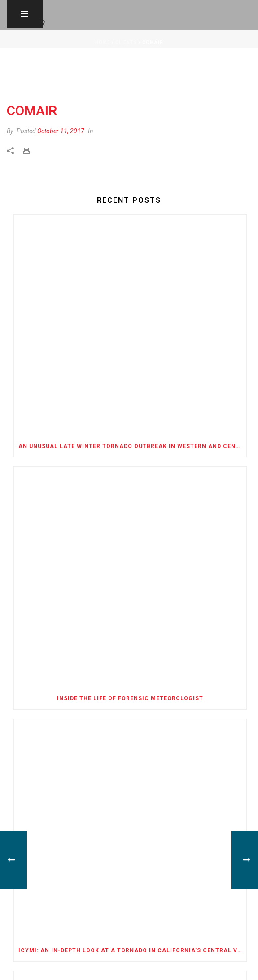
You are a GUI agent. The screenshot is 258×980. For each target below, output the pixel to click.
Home (103, 42)
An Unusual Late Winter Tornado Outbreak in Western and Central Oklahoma (132, 446)
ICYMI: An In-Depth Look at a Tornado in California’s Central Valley (132, 950)
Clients (126, 42)
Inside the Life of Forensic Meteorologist (130, 698)
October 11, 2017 (61, 131)
